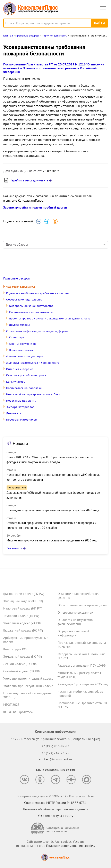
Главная (8, 36)
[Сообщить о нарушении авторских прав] (55, 828)
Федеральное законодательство (31, 306)
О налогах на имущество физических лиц (75, 622)
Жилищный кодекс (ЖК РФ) (23, 601)
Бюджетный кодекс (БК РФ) (23, 630)
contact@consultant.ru (55, 759)
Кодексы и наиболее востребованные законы (38, 293)
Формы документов (22, 344)
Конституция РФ (15, 649)
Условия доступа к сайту (55, 816)
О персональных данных (75, 612)
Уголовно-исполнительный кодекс (28, 678)
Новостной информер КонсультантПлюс (33, 394)
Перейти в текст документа (26, 180)
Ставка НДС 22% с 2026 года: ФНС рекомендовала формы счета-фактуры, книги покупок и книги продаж (50, 460)
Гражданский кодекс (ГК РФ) (24, 594)
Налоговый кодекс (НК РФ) (23, 608)
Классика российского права (26, 375)
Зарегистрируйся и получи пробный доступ (35, 207)
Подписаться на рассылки (24, 388)
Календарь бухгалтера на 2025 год (83, 684)
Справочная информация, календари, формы (37, 331)
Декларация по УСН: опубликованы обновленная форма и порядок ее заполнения (53, 495)
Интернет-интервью (20, 369)
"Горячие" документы (21, 287)
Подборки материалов (22, 420)
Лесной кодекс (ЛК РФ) (20, 664)
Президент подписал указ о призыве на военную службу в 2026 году (53, 510)
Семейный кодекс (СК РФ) (22, 671)
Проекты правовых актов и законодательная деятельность (50, 319)
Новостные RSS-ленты (21, 401)
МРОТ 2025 (11, 705)
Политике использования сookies (70, 846)
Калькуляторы (16, 382)
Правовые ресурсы (17, 278)
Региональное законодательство (32, 312)
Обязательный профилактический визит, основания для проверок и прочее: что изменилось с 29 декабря (52, 525)
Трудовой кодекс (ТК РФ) (21, 616)
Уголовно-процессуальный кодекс (28, 686)
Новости (20, 443)
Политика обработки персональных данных (55, 809)
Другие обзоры (19, 325)
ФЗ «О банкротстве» (18, 712)
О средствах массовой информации (74, 633)
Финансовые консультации (25, 356)
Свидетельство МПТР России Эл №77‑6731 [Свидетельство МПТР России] (55, 803)
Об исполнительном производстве (82, 605)
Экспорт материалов (20, 407)
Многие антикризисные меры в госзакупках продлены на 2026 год (52, 540)
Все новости (14, 548)
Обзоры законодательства (24, 300)
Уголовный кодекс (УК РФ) (22, 623)
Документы (14, 413)
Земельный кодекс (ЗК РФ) (23, 656)
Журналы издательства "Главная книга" (33, 363)
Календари (17, 337)
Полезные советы (21, 350)
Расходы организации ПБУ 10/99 (82, 665)
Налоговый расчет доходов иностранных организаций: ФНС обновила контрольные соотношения (53, 477)
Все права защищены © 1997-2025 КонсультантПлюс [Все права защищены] (55, 796)
